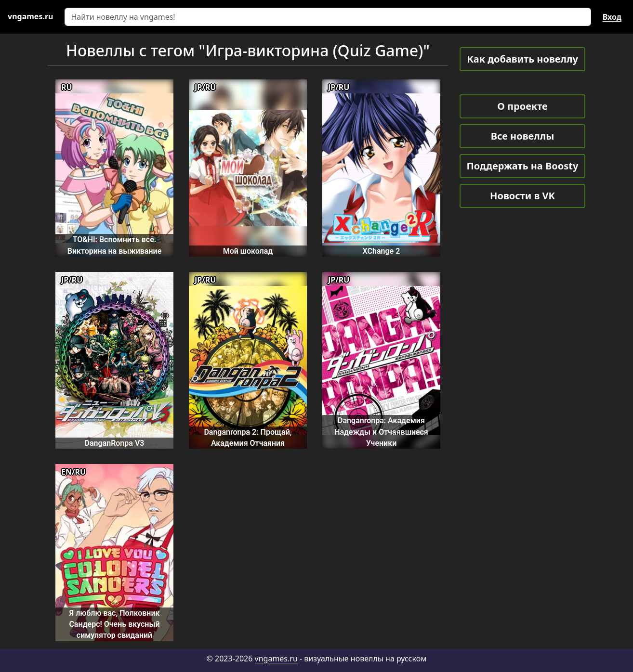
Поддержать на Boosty (523, 166)
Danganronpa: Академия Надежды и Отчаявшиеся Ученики (381, 432)
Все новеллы (523, 136)
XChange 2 (382, 251)
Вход (612, 17)
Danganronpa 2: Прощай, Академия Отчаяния (248, 438)
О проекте (522, 106)
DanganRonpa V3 (115, 443)
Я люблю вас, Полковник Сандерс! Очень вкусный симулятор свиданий (114, 624)
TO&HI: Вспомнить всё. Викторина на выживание (115, 245)
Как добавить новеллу (522, 59)
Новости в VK (522, 196)
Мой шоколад (248, 251)
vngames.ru (276, 659)
